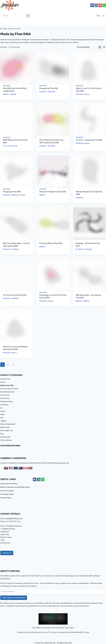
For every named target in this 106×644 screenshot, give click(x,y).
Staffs (2, 409)
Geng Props (4, 400)
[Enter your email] (53, 586)
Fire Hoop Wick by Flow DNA (51, 238)
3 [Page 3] (13, 359)
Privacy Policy (6, 493)
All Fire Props (5, 390)
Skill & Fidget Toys (7, 425)
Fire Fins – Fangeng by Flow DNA (89, 135)
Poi (1, 403)
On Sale (3, 377)
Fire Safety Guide (7, 489)
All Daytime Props (6, 396)
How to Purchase (7, 485)
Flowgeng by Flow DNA (49, 83)
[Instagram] (96, 5)
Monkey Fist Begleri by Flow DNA (53, 186)
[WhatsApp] (104, 5)
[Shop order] (87, 42)
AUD (21, 463)
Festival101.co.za (82, 627)
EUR (16, 463)
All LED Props (5, 393)
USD (11, 463)
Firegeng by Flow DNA (12, 186)
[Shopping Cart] (99, 16)
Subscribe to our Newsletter (14, 592)
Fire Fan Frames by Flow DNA (15, 290)
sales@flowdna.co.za (14, 513)
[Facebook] (92, 5)
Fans (2, 412)
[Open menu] (104, 16)
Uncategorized (5, 432)
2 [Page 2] (8, 359)
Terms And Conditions (9, 478)
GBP (30, 463)
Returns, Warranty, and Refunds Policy (15, 482)
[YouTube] (100, 5)
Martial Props (5, 422)
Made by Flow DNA (7, 380)
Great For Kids (5, 374)
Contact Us (7, 548)
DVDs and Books (6, 435)
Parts (2, 429)
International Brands (7, 387)
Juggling (3, 416)
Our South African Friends (9, 383)
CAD (25, 463)
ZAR (6, 463)
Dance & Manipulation (8, 419)
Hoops (3, 406)
